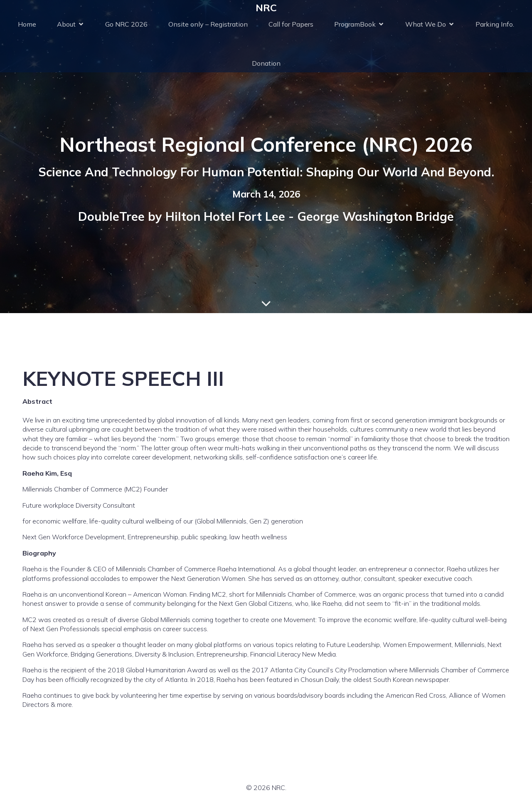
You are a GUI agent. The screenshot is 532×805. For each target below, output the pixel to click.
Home (27, 24)
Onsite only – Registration (208, 24)
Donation (266, 63)
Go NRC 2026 (126, 24)
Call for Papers (291, 24)
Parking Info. (495, 24)
